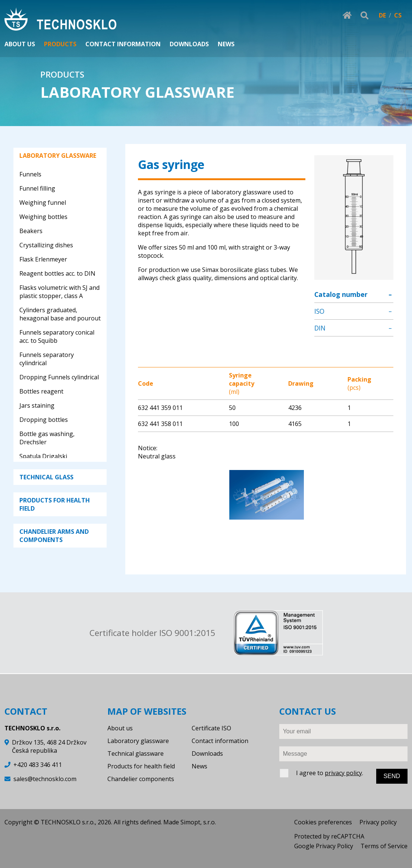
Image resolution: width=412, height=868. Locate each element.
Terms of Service (384, 846)
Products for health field (141, 766)
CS (398, 15)
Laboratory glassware (138, 741)
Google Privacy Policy (324, 846)
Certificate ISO (211, 728)
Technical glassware (136, 753)
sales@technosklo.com (45, 779)
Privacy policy (378, 822)
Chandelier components (141, 779)
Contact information (220, 741)
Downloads (207, 753)
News (199, 766)
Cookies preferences (323, 822)
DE (382, 15)
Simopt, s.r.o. (198, 822)
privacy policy (343, 773)
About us (120, 728)
